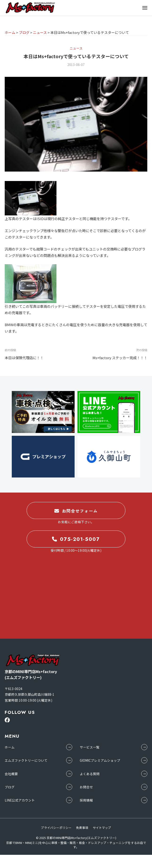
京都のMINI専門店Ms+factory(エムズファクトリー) (81, 838)
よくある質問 (90, 774)
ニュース (76, 48)
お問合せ (86, 787)
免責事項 (82, 828)
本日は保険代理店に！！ (24, 358)
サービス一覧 (90, 747)
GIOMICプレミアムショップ (100, 760)
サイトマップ (102, 828)
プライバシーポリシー (56, 828)
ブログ (10, 787)
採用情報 (86, 800)
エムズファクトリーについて (26, 760)
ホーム (10, 747)
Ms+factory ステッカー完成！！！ (120, 358)
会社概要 (11, 774)
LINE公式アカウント (20, 800)
